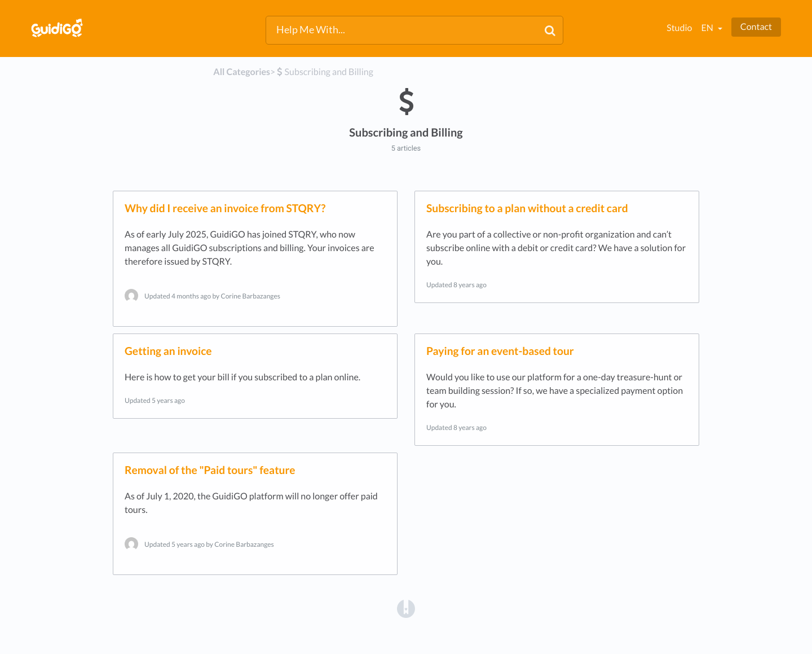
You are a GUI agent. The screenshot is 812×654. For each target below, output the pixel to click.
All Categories (242, 72)
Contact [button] (756, 27)
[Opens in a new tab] (406, 608)
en (708, 28)
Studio (679, 28)
